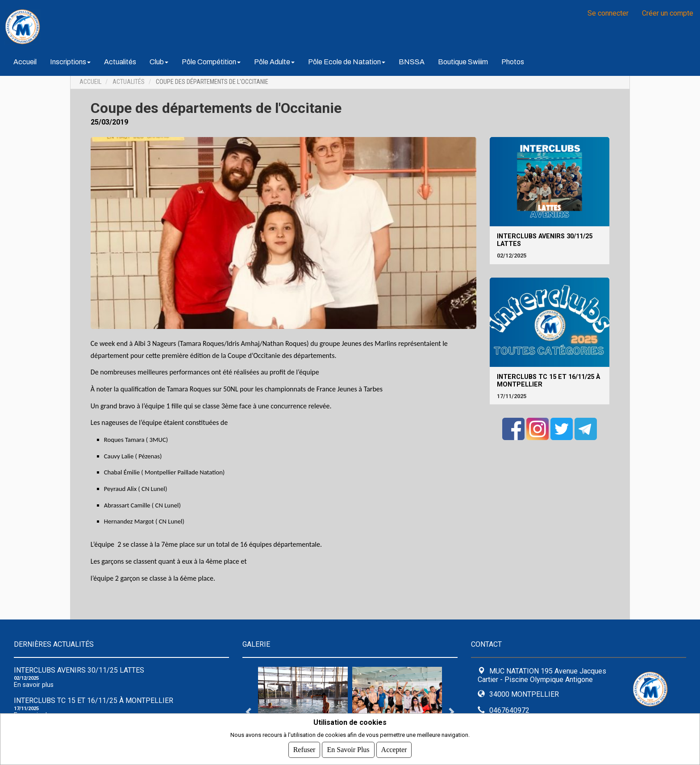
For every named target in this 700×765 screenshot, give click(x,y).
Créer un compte (668, 13)
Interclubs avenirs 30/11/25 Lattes (545, 240)
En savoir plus (34, 685)
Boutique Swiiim (463, 62)
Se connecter (608, 13)
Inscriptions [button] (70, 62)
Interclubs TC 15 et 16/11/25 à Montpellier (548, 381)
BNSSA (412, 62)
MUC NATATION (116, 27)
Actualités (120, 62)
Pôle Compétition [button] (211, 62)
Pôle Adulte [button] (274, 62)
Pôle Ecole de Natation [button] (347, 62)
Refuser (304, 750)
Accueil (25, 62)
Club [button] (159, 62)
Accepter (394, 750)
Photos (513, 62)
